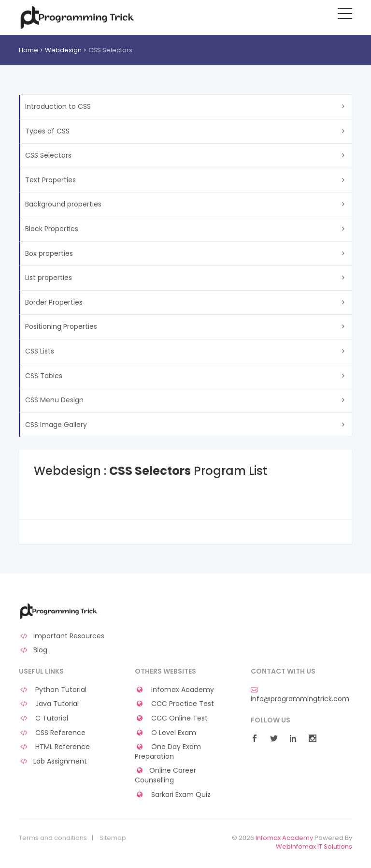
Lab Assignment (53, 761)
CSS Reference (52, 733)
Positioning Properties (61, 326)
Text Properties (50, 180)
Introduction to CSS (58, 106)
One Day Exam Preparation (168, 752)
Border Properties (54, 302)
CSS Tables (44, 376)
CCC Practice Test (174, 704)
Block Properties (52, 229)
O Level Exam (165, 733)
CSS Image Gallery (56, 425)
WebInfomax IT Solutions (314, 846)
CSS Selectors (48, 155)
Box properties (49, 253)
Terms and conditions (53, 838)
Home (29, 50)
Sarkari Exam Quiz (173, 795)
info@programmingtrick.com (300, 695)
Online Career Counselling (165, 775)
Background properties (63, 204)
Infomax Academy (174, 690)
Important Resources (62, 636)
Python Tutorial (53, 690)
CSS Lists (40, 351)
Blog (33, 650)
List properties (49, 278)
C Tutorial (43, 718)
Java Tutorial (49, 704)
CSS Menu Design (54, 400)
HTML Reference (54, 747)
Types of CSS (47, 131)
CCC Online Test (171, 718)
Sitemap (113, 838)
